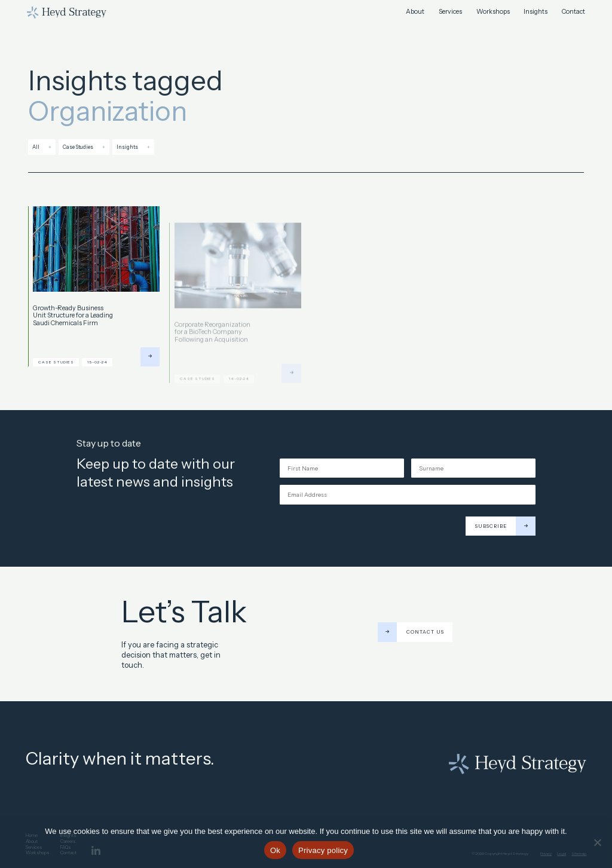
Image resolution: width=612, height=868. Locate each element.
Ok (275, 850)
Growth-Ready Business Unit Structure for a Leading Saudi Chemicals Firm (73, 320)
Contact (573, 12)
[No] (597, 842)
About (415, 12)
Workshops (493, 12)
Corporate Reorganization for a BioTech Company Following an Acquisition (212, 344)
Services (450, 12)
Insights (535, 12)
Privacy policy (323, 850)
